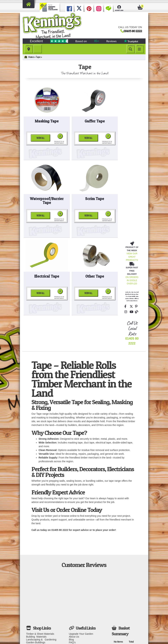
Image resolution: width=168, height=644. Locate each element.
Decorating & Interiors (38, 608)
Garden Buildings (36, 585)
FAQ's (72, 585)
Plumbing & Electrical (38, 600)
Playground (33, 594)
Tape (38, 57)
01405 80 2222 (133, 31)
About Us (74, 580)
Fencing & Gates (35, 588)
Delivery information (80, 591)
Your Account (76, 617)
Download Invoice (79, 605)
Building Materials (36, 580)
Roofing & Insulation (37, 597)
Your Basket (76, 620)
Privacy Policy (77, 611)
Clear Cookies (77, 625)
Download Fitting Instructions (78, 601)
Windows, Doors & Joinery (41, 611)
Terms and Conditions (81, 608)
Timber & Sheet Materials (40, 577)
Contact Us (75, 588)
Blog (71, 583)
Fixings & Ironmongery (39, 605)
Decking (31, 591)
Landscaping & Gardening (41, 583)
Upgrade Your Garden (81, 577)
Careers (73, 623)
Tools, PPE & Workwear (39, 603)
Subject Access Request (82, 614)
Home (29, 57)
